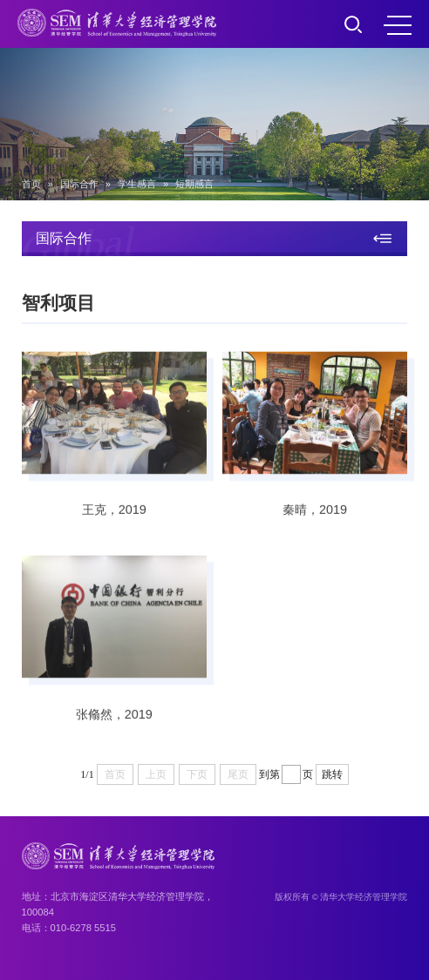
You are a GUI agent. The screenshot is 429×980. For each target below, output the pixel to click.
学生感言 (137, 184)
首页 (31, 184)
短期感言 (194, 184)
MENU (398, 25)
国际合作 (79, 184)
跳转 (332, 774)
